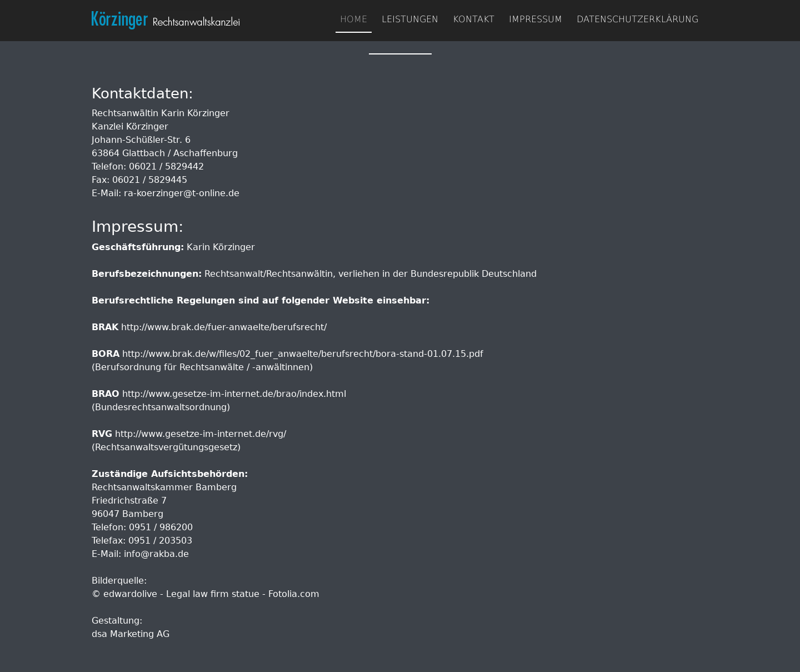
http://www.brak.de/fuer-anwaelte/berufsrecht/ (224, 327)
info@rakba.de (156, 554)
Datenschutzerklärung (637, 19)
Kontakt (474, 19)
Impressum (536, 19)
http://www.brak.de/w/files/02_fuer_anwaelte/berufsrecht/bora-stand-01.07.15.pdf (303, 354)
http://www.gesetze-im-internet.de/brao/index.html (234, 394)
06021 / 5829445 (150, 180)
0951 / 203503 (160, 541)
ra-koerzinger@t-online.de (182, 193)
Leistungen (410, 19)
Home (354, 19)
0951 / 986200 (161, 527)
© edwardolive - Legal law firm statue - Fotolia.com (206, 594)
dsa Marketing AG (131, 634)
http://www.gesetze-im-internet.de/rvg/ (201, 434)
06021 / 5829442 (166, 166)
